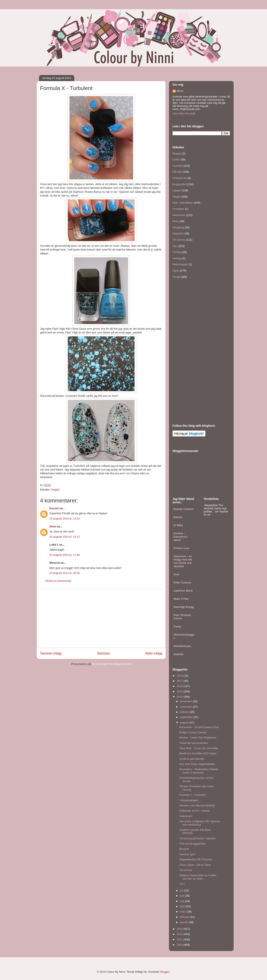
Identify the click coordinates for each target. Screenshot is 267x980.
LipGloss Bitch (183, 591)
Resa (176, 221)
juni (183, 896)
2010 (180, 945)
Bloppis (177, 153)
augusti (185, 723)
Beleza (178, 517)
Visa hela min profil (184, 113)
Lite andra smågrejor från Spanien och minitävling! (200, 823)
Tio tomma (179, 240)
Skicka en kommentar (58, 581)
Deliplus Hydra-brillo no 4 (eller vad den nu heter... (198, 877)
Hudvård (178, 166)
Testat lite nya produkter (194, 743)
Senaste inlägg (51, 653)
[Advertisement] (101, 618)
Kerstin (54, 508)
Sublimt (179, 654)
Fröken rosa (181, 548)
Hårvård (177, 172)
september (187, 717)
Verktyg (177, 258)
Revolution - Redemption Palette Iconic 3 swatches (199, 771)
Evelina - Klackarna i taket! (181, 537)
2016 (180, 686)
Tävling (177, 252)
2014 (180, 697)
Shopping (178, 227)
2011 (180, 939)
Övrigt (176, 277)
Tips (175, 246)
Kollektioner (180, 178)
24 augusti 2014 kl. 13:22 (65, 519)
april (183, 906)
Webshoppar (180, 264)
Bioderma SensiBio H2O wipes (198, 753)
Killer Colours (182, 583)
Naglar (55, 490)
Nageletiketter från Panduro (196, 859)
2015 (180, 692)
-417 (182, 884)
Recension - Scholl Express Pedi (199, 727)
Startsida (103, 653)
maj (183, 901)
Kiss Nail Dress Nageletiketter (197, 764)
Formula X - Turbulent (192, 795)
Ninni (53, 526)
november (186, 707)
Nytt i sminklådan (183, 203)
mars (183, 912)
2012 (180, 934)
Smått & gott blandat (191, 759)
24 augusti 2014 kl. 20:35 (65, 573)
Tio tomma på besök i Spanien (197, 838)
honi (176, 574)
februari (185, 917)
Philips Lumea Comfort (193, 732)
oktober (185, 712)
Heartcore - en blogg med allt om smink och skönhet (183, 561)
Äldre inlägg (154, 653)
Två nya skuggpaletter (193, 844)
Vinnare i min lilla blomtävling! (197, 805)
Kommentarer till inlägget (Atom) (112, 664)
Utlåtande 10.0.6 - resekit (194, 811)
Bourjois (184, 849)
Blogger (165, 972)
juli (182, 891)
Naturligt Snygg (184, 607)
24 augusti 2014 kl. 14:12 (65, 537)
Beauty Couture (184, 509)
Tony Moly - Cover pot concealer (199, 748)
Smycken (178, 233)
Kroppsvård (179, 184)
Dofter (176, 160)
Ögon (176, 271)
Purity (177, 626)
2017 (180, 681)
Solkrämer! (186, 816)
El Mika (178, 525)
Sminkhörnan (182, 646)
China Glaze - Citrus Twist (195, 865)
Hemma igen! (187, 854)
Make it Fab (181, 599)
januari (185, 922)
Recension (179, 215)
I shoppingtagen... (190, 800)
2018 (180, 676)
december (186, 701)
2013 (180, 929)
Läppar (177, 190)
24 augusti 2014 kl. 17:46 (65, 555)
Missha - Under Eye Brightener (198, 738)
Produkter (178, 209)
